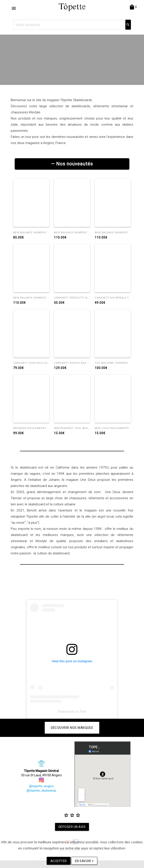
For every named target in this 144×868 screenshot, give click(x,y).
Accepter (59, 861)
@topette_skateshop (41, 791)
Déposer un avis (72, 827)
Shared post (66, 712)
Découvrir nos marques (72, 728)
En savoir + (84, 861)
